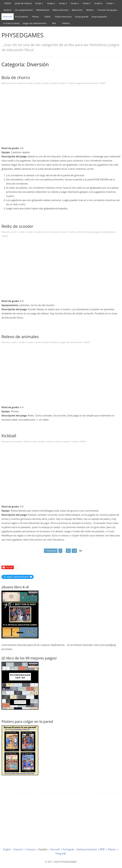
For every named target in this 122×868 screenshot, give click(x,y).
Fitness (36, 17)
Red (54, 23)
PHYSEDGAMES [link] (23, 35)
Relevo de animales (20, 337)
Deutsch (19, 849)
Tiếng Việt (61, 854)
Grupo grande (82, 17)
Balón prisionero (61, 10)
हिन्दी (102, 849)
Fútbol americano (63, 17)
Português (68, 849)
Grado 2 (51, 3)
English (7, 849)
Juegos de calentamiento (35, 23)
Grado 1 (39, 3)
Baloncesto (77, 10)
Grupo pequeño (99, 17)
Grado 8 (7, 10)
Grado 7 (110, 3)
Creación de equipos (107, 10)
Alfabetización (43, 10)
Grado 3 (63, 3)
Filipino (112, 849)
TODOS (7, 3)
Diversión (7, 17)
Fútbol (47, 17)
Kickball (9, 436)
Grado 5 (87, 3)
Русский (55, 849)
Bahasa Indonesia (87, 849)
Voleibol (66, 23)
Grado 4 (75, 3)
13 (74, 551)
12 (68, 551)
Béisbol (90, 10)
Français (31, 849)
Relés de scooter (17, 226)
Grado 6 (98, 3)
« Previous (51, 551)
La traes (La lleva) (11, 23)
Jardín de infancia (23, 3)
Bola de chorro (16, 77)
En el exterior (21, 17)
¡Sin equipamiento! (24, 10)
